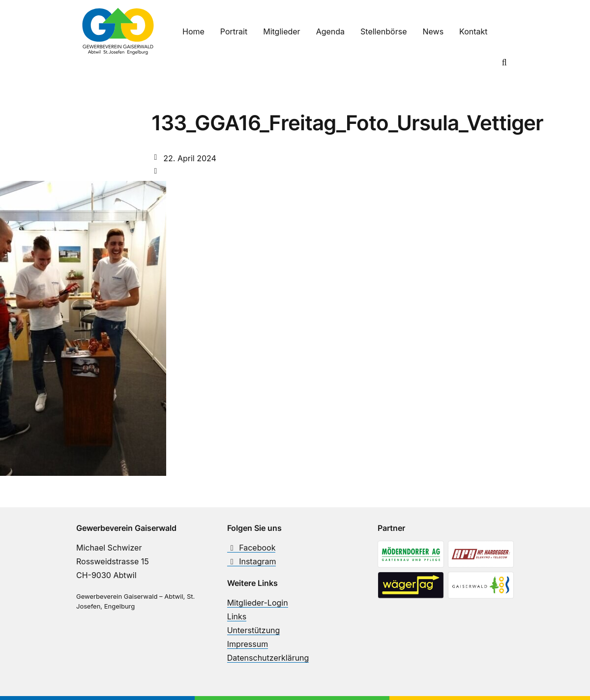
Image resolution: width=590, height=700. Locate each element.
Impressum (248, 644)
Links (237, 616)
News (433, 31)
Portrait (234, 31)
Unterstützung (254, 630)
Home (193, 31)
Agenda (330, 31)
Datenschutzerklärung (268, 658)
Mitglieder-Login (258, 603)
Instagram (252, 561)
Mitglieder (281, 31)
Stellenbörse (383, 31)
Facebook (251, 548)
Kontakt (473, 31)
